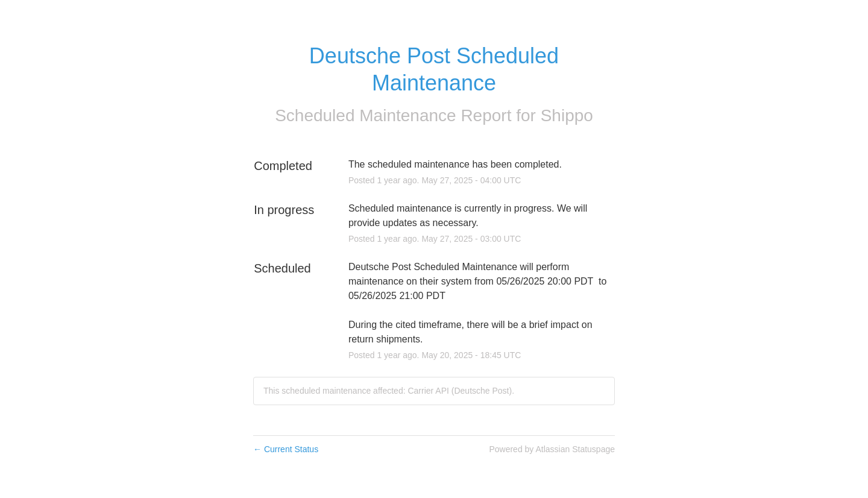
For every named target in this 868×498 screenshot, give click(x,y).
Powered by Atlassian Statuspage (552, 449)
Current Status (286, 449)
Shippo (567, 115)
